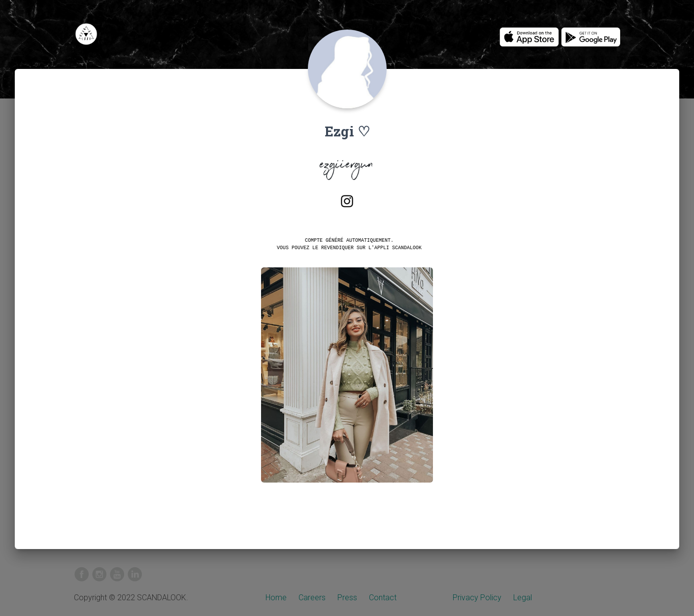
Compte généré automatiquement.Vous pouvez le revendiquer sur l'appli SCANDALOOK (349, 244)
